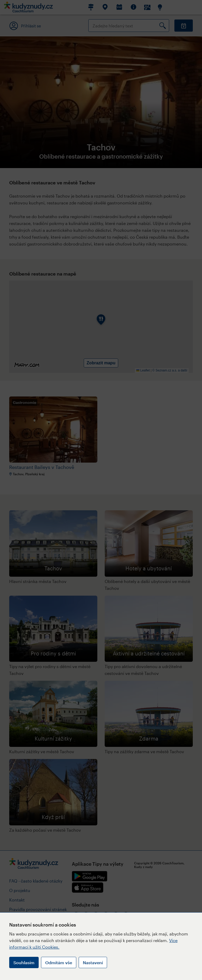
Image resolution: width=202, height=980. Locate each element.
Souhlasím (24, 962)
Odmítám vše (59, 962)
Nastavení (93, 962)
